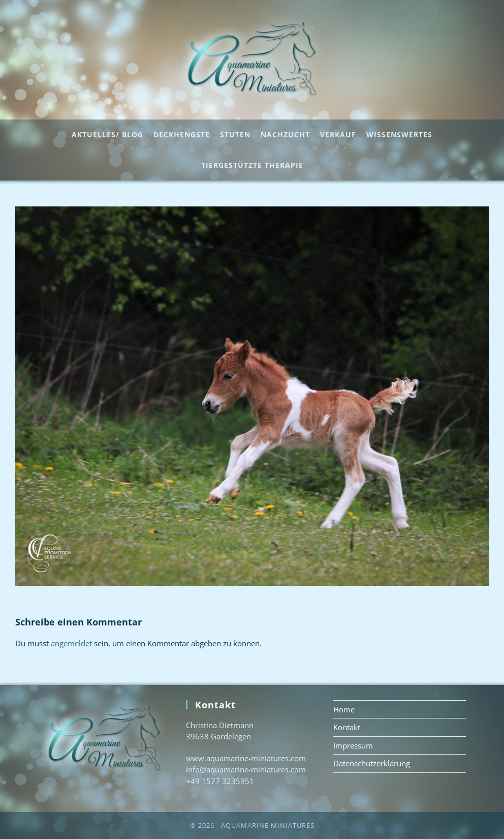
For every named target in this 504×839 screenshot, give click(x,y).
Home (344, 709)
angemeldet (71, 643)
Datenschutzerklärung (372, 763)
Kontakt (347, 727)
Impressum (353, 745)
